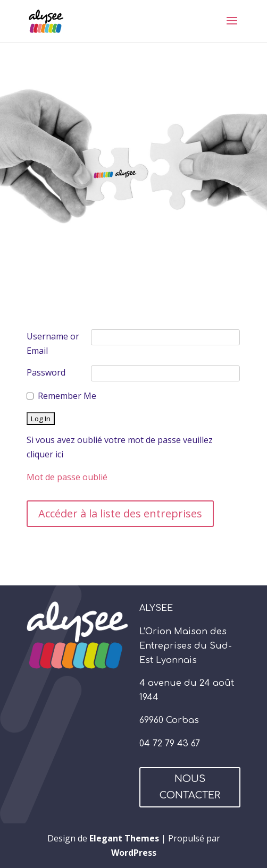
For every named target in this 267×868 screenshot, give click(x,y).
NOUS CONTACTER (190, 787)
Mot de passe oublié (67, 477)
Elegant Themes (124, 838)
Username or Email (53, 343)
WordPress (134, 853)
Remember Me (67, 396)
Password (46, 372)
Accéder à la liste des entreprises (120, 513)
